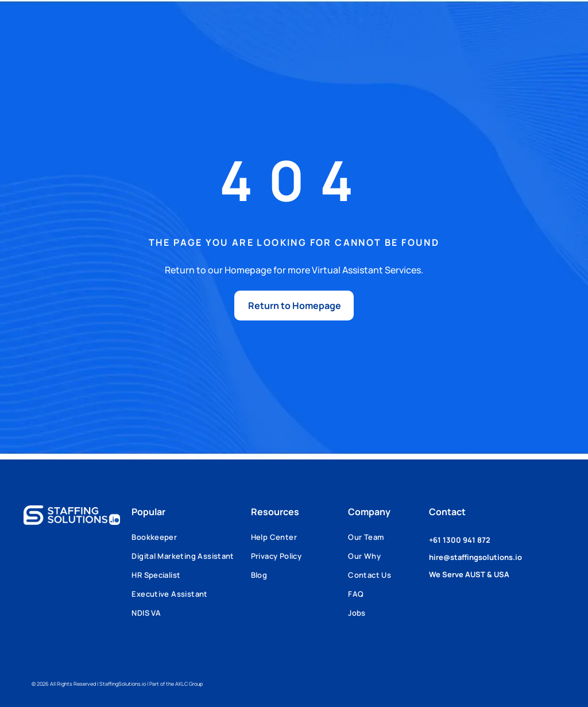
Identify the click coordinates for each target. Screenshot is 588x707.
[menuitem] (191, 541)
